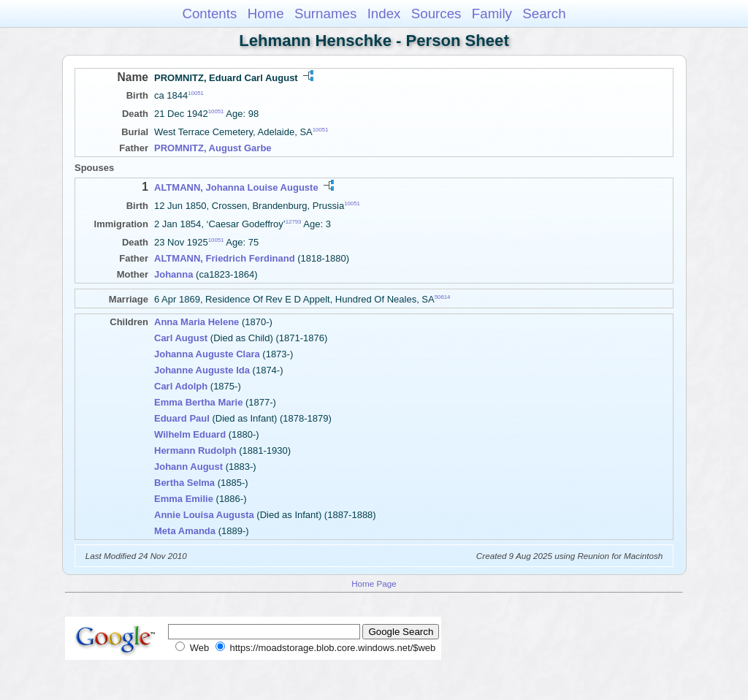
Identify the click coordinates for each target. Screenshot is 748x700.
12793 (294, 222)
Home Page (374, 583)
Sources (436, 14)
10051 (196, 93)
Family (492, 14)
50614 (443, 297)
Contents (209, 14)
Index (384, 14)
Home (266, 14)
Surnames (325, 14)
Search (544, 14)
